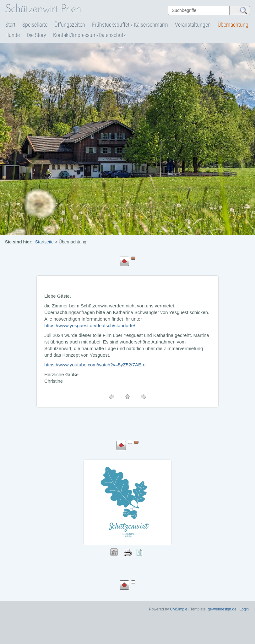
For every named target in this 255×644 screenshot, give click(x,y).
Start (10, 25)
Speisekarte (35, 25)
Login (244, 609)
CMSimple (179, 609)
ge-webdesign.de (222, 609)
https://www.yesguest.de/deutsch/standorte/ (90, 325)
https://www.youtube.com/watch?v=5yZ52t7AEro (95, 365)
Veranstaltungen (193, 25)
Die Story (36, 35)
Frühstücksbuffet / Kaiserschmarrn (130, 25)
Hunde (13, 35)
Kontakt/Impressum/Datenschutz (90, 35)
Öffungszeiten (70, 25)
